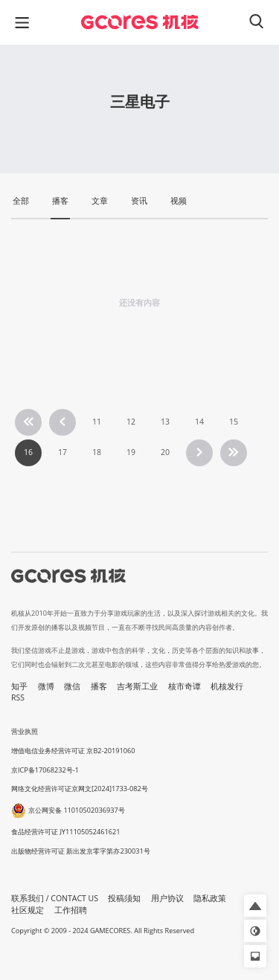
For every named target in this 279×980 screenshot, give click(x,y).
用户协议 (167, 898)
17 (62, 452)
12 (131, 422)
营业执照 (25, 731)
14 (199, 422)
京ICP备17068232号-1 (45, 770)
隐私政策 (210, 898)
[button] (255, 906)
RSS (18, 697)
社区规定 (28, 910)
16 (28, 452)
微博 (46, 686)
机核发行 (227, 686)
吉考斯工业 (137, 686)
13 (165, 422)
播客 (99, 686)
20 (165, 452)
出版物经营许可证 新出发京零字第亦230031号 (81, 851)
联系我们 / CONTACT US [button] (55, 898)
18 (97, 452)
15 (234, 422)
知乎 (19, 686)
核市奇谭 (185, 686)
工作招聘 (71, 910)
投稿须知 (124, 898)
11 (97, 422)
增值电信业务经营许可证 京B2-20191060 (73, 751)
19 (131, 452)
